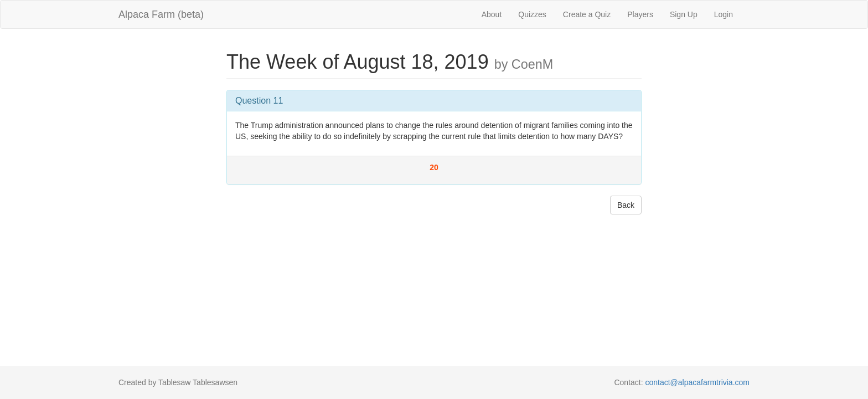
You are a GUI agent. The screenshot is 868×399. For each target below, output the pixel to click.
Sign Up (684, 14)
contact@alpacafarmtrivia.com (697, 382)
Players (640, 14)
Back (626, 205)
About (492, 14)
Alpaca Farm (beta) (161, 14)
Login (724, 14)
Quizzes (532, 14)
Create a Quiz (587, 14)
